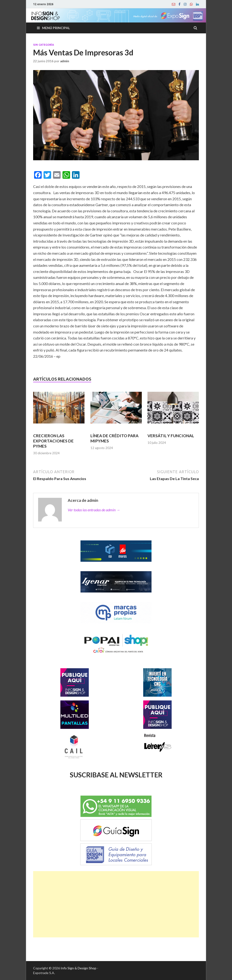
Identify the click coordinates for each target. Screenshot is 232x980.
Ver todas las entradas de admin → (94, 510)
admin (65, 61)
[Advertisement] (116, 904)
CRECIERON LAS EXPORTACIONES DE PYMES (53, 441)
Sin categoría (44, 45)
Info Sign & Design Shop (78, 968)
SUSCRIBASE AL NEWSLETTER (116, 775)
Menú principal (56, 28)
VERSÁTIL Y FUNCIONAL (171, 436)
